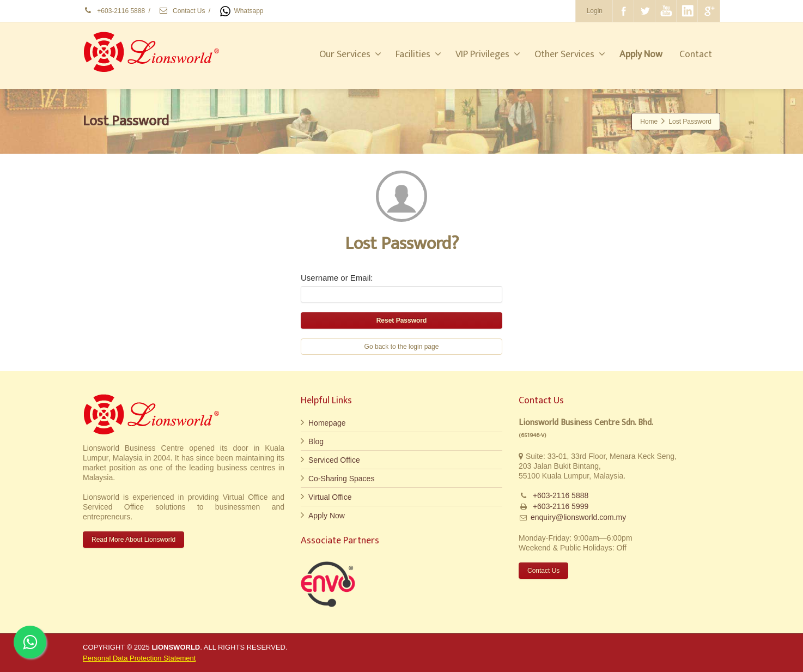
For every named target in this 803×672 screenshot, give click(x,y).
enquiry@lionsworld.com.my (578, 517)
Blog (316, 441)
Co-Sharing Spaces (341, 479)
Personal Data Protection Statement (139, 658)
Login (595, 11)
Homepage (327, 423)
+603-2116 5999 (559, 506)
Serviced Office (334, 460)
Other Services (570, 55)
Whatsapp (241, 11)
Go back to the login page (402, 347)
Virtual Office (330, 497)
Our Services (350, 55)
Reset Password (402, 320)
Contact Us (182, 11)
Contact (696, 55)
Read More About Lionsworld (133, 540)
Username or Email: (337, 278)
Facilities (418, 55)
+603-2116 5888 (114, 11)
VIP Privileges (488, 55)
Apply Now (327, 516)
